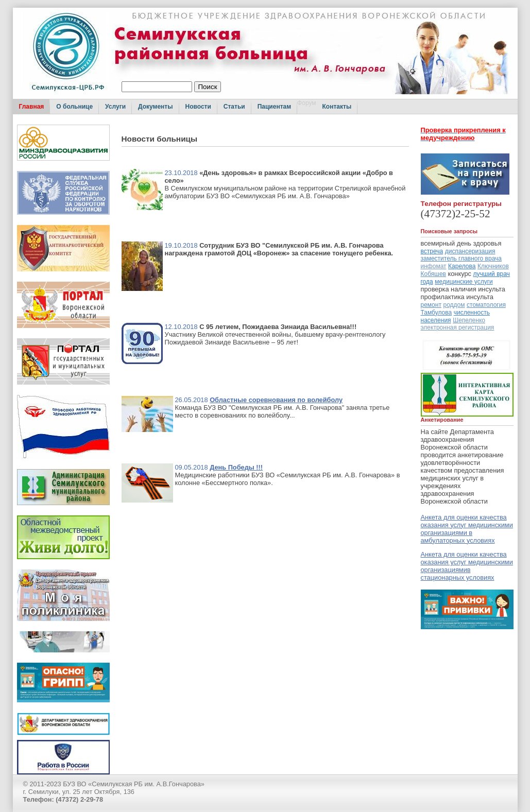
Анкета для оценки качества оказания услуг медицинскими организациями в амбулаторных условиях (467, 529)
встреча (432, 251)
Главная (32, 107)
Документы (155, 107)
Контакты (337, 107)
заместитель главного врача (461, 258)
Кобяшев (433, 274)
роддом (454, 305)
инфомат (434, 266)
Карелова (462, 266)
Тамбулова (437, 313)
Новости (198, 107)
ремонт (431, 305)
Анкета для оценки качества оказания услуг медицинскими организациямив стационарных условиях (467, 566)
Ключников (493, 266)
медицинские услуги (464, 282)
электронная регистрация (458, 327)
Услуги (115, 107)
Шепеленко (469, 320)
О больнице (74, 107)
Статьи (234, 107)
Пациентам (274, 107)
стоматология (486, 305)
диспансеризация (470, 251)
